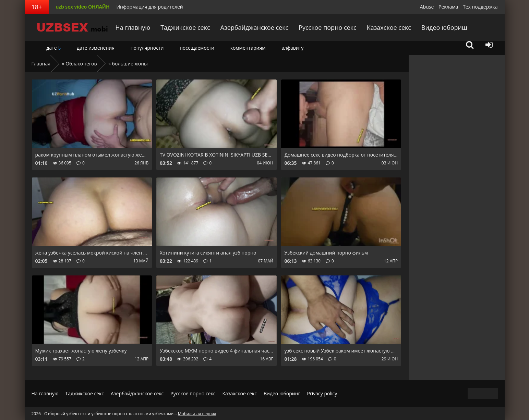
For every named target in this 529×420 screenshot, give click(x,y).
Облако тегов (81, 64)
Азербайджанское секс (255, 27)
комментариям (248, 48)
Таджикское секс (185, 27)
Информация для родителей (149, 7)
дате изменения (96, 48)
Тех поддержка (480, 7)
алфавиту (292, 48)
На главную (133, 27)
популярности (147, 48)
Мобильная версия (197, 414)
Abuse (427, 7)
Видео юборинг (282, 393)
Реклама (448, 7)
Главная (41, 64)
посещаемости (197, 48)
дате (51, 48)
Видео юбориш (444, 27)
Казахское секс (389, 27)
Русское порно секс (328, 27)
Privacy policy (322, 393)
